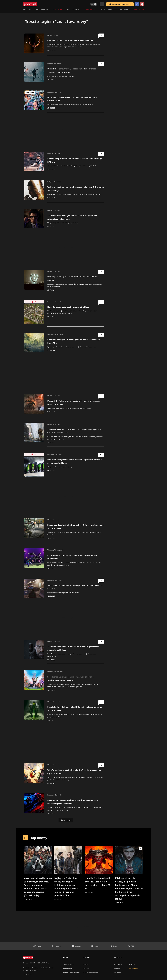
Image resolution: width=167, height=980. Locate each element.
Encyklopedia (108, 10)
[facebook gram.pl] (56, 946)
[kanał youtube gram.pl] (76, 946)
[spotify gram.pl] (95, 946)
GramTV (117, 969)
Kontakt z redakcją (91, 973)
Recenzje (42, 10)
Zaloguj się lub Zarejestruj (122, 4)
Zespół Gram (68, 964)
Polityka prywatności (71, 973)
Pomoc (86, 964)
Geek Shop (139, 10)
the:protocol (134, 969)
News (27, 10)
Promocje (91, 10)
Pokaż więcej (66, 820)
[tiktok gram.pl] (37, 946)
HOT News (118, 964)
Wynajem (124, 10)
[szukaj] (102, 4)
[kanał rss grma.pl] (131, 946)
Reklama (87, 969)
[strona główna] (35, 4)
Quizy (58, 10)
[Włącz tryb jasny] (94, 4)
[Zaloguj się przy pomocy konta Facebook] (137, 4)
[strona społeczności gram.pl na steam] (113, 946)
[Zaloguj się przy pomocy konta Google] (142, 4)
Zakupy (132, 964)
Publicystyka (74, 10)
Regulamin (67, 969)
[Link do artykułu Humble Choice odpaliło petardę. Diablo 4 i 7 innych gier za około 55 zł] (99, 870)
